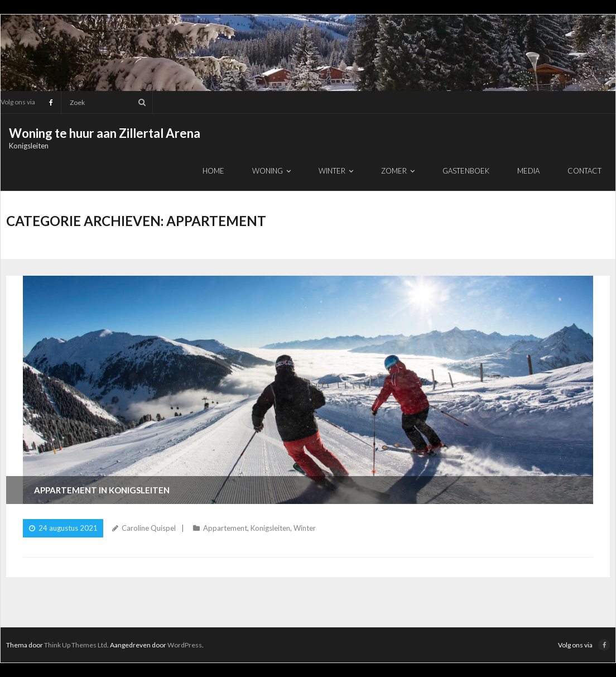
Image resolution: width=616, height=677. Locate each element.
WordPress (185, 645)
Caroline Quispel (149, 528)
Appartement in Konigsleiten (102, 490)
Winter (305, 528)
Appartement (225, 528)
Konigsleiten (270, 528)
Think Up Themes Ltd (76, 645)
